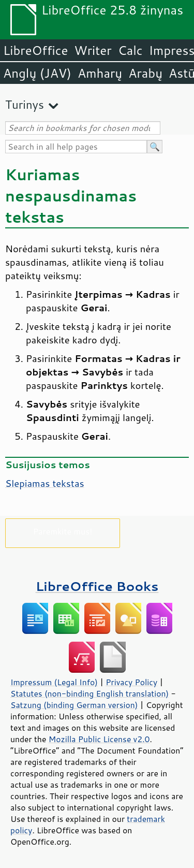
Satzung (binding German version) (74, 705)
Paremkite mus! (63, 531)
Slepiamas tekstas (45, 483)
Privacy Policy (131, 682)
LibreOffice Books (97, 586)
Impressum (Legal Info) (54, 682)
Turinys (25, 104)
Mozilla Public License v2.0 (99, 739)
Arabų (145, 73)
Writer (93, 50)
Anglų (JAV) (37, 73)
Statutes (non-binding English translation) (89, 693)
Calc (130, 50)
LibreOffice (35, 50)
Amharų (100, 73)
